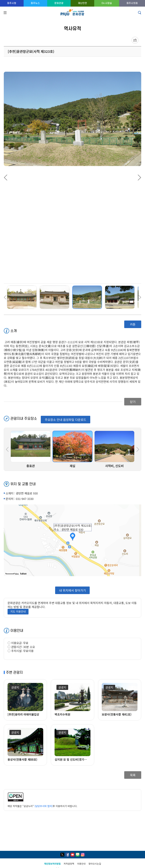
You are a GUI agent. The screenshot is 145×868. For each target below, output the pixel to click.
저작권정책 (69, 864)
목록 (133, 775)
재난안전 (83, 3)
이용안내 (81, 864)
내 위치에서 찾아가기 (72, 590)
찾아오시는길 (95, 864)
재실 (72, 466)
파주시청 (12, 3)
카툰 (133, 324)
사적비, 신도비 (114, 466)
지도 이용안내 (18, 611)
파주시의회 (132, 3)
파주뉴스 (35, 3)
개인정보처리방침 (52, 864)
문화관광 (59, 3)
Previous (7, 178)
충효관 (31, 466)
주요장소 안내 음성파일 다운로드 (66, 420)
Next (138, 178)
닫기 (133, 402)
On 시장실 (107, 3)
